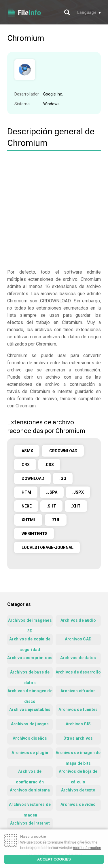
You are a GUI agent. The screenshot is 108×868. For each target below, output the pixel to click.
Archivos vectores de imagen (30, 806)
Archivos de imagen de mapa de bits (78, 755)
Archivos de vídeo (78, 804)
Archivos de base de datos (30, 674)
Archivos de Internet (30, 823)
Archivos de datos (78, 658)
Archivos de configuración (30, 773)
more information (87, 848)
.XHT (76, 506)
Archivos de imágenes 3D (30, 622)
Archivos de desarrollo (78, 672)
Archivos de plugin (30, 753)
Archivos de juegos (30, 724)
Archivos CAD (78, 639)
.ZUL (56, 520)
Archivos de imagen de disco (30, 693)
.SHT (51, 506)
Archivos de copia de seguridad (30, 641)
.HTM (26, 492)
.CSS (49, 465)
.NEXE (26, 506)
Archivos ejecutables (30, 709)
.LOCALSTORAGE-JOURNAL (47, 547)
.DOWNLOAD (32, 478)
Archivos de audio (78, 620)
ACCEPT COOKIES (54, 859)
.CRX (25, 465)
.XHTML (28, 520)
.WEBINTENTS (34, 534)
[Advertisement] (54, 210)
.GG (63, 478)
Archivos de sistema (30, 790)
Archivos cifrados (78, 691)
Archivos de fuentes (78, 709)
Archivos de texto (78, 790)
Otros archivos (78, 738)
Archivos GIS (78, 724)
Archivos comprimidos (30, 658)
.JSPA (52, 492)
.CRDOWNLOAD (63, 451)
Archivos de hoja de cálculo (78, 773)
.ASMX (27, 451)
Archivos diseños (30, 738)
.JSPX (78, 492)
